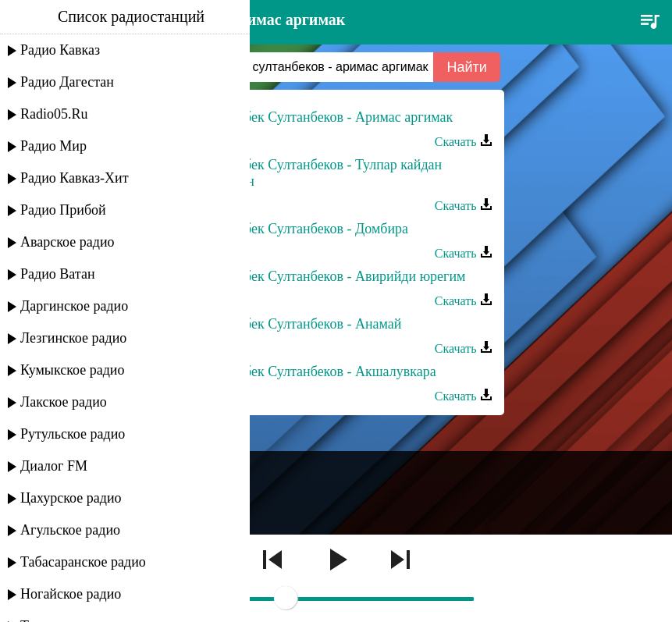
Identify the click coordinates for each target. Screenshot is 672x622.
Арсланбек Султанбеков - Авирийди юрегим (333, 276)
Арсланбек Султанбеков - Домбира (305, 229)
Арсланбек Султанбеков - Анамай (301, 324)
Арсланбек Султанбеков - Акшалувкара (318, 371)
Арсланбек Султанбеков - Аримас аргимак (327, 117)
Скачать (464, 142)
